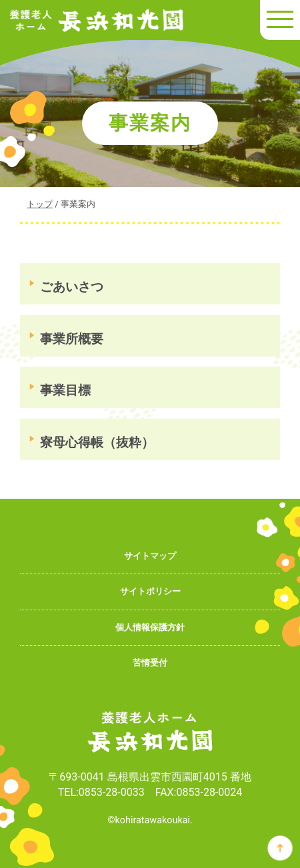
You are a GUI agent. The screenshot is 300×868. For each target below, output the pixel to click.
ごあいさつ (72, 287)
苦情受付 (150, 663)
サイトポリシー (150, 591)
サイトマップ (150, 556)
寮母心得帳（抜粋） (97, 442)
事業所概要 (72, 339)
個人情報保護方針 (150, 627)
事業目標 (65, 390)
